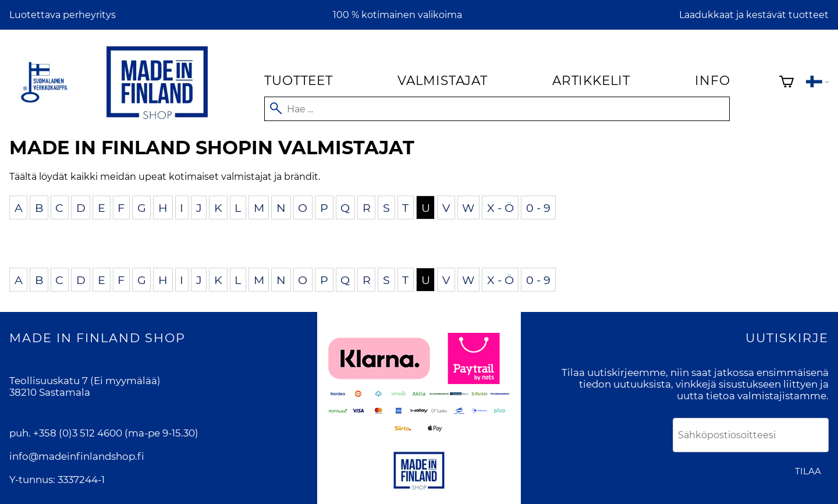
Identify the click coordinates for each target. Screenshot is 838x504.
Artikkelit (591, 80)
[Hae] (497, 109)
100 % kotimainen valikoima (397, 15)
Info (712, 80)
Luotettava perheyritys (63, 15)
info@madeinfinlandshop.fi (77, 456)
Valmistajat (443, 80)
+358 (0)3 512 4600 (78, 433)
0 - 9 (538, 207)
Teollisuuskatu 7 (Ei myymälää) (85, 381)
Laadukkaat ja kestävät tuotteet (754, 15)
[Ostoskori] (786, 83)
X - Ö (500, 207)
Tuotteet (298, 80)
